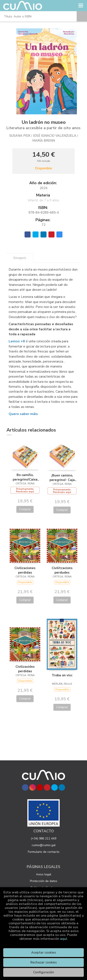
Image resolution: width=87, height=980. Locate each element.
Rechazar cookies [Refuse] (44, 962)
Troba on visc (62, 675)
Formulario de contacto (44, 852)
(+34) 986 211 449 (43, 838)
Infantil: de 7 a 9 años (43, 200)
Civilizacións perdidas (25, 669)
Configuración (44, 972)
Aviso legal (44, 874)
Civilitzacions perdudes (62, 570)
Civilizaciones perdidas (25, 570)
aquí (64, 939)
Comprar (25, 509)
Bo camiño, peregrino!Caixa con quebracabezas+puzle (25, 477)
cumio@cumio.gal (44, 845)
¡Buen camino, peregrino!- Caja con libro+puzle (62, 478)
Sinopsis (20, 258)
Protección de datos (44, 881)
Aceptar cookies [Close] (44, 952)
